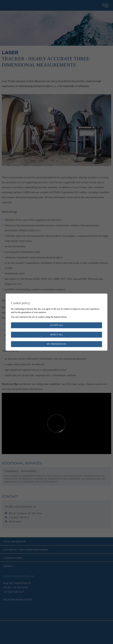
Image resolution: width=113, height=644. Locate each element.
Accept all (56, 325)
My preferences (56, 344)
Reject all (56, 335)
